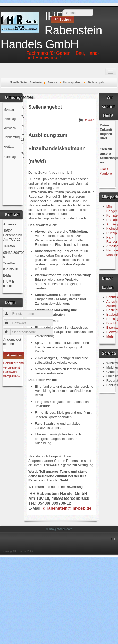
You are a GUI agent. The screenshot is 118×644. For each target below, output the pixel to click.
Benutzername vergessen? (14, 365)
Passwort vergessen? (12, 374)
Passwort (9, 321)
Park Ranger (112, 240)
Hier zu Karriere (106, 171)
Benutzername (9, 312)
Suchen (57, 13)
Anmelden (15, 355)
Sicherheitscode (9, 330)
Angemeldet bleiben (12, 342)
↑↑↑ (113, 538)
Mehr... (112, 336)
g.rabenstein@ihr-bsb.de (67, 508)
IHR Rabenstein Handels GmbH (51, 30)
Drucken (86, 120)
